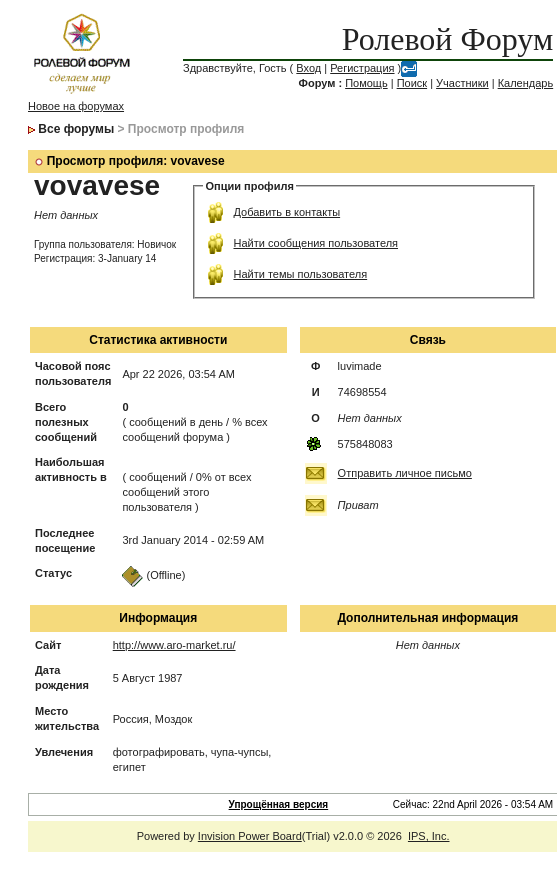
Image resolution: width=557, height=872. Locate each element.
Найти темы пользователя (300, 274)
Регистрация (362, 68)
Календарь (526, 83)
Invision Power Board (250, 836)
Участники (462, 83)
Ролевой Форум (447, 39)
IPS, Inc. (429, 836)
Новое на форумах (76, 106)
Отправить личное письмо (405, 473)
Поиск (412, 83)
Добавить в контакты (286, 212)
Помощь (366, 83)
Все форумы (76, 129)
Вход (308, 68)
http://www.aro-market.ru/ (174, 645)
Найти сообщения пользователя (315, 243)
